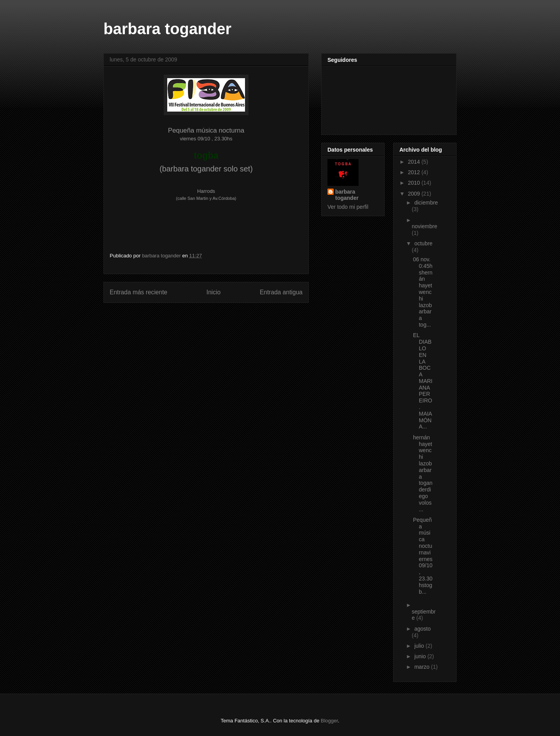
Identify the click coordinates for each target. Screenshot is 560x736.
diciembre (426, 203)
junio (421, 656)
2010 (415, 183)
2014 (415, 162)
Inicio (213, 292)
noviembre (424, 226)
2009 (415, 194)
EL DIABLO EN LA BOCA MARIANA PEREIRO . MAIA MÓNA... (423, 381)
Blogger (329, 721)
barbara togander (167, 29)
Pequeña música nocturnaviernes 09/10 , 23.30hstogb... (423, 556)
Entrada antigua (281, 292)
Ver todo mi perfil (348, 207)
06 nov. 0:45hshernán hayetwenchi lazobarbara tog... (423, 292)
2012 (415, 172)
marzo (423, 667)
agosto (422, 629)
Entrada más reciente (138, 292)
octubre (423, 243)
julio (420, 646)
